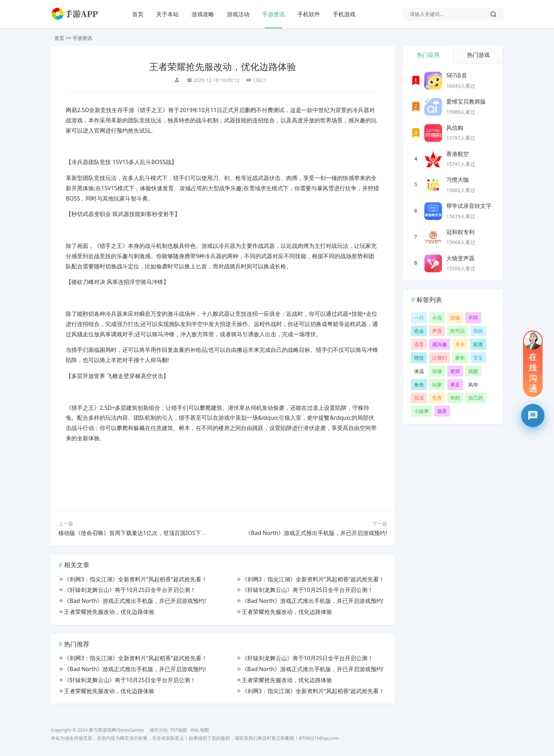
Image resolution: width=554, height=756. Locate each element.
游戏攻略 (203, 14)
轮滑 (478, 344)
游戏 (455, 318)
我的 (478, 331)
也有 (437, 398)
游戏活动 (238, 14)
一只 (419, 318)
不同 (473, 318)
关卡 (460, 344)
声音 (437, 331)
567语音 (457, 75)
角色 (419, 385)
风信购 (455, 128)
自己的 (476, 398)
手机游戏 (344, 14)
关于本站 (167, 14)
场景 (442, 411)
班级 (437, 371)
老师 (455, 371)
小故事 (422, 411)
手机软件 (309, 14)
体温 (419, 371)
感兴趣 (440, 344)
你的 (455, 398)
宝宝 (478, 358)
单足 (455, 385)
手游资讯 (273, 14)
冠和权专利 (460, 232)
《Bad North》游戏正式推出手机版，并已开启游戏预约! (316, 533)
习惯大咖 (458, 180)
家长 (460, 358)
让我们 (440, 358)
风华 (473, 385)
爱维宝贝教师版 (466, 102)
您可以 (458, 331)
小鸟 (437, 318)
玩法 (419, 398)
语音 (419, 344)
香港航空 (458, 154)
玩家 (437, 385)
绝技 (419, 358)
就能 (473, 371)
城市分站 (159, 730)
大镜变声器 (460, 258)
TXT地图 (179, 730)
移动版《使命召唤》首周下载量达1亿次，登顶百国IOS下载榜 (135, 533)
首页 (138, 14)
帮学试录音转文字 (469, 206)
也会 (419, 331)
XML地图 (199, 730)
